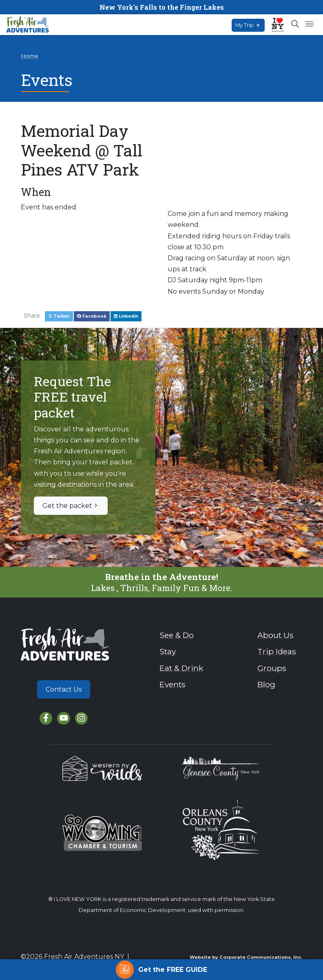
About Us (275, 635)
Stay (168, 651)
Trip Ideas (277, 651)
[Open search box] (295, 24)
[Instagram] (81, 718)
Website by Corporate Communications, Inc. (246, 957)
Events (173, 684)
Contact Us (64, 689)
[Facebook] (46, 718)
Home (30, 56)
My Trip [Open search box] (248, 25)
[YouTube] (63, 718)
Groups (272, 668)
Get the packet (71, 506)
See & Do (177, 635)
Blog (266, 684)
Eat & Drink (181, 668)
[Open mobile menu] (309, 24)
